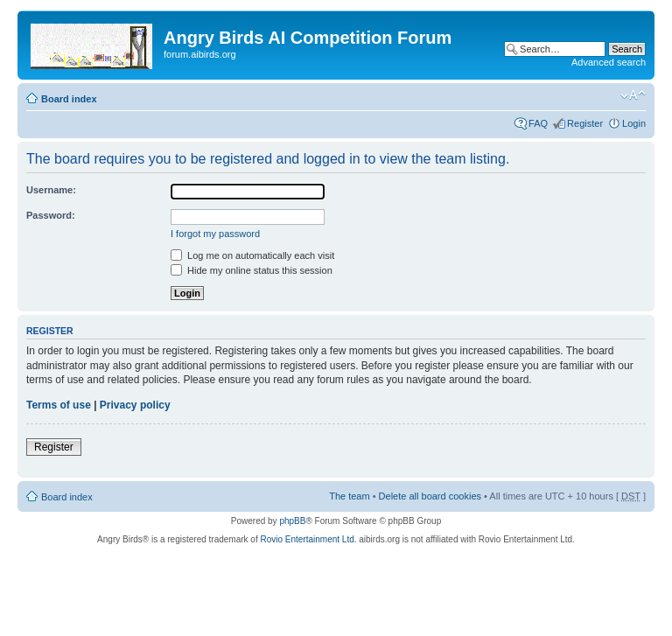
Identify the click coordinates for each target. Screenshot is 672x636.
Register (585, 123)
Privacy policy (135, 405)
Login (634, 123)
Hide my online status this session (252, 270)
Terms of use (59, 405)
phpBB (292, 521)
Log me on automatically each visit (252, 255)
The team (349, 496)
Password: (51, 215)
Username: (51, 190)
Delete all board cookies (430, 496)
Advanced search (609, 62)
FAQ (538, 123)
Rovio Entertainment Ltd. (308, 539)
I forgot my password (215, 234)
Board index (69, 99)
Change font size (633, 95)
